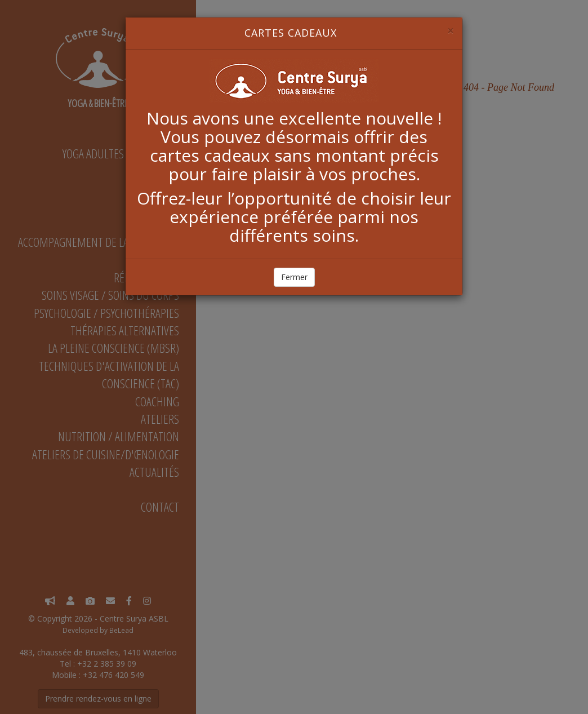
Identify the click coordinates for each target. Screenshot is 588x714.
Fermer (294, 277)
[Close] (451, 31)
